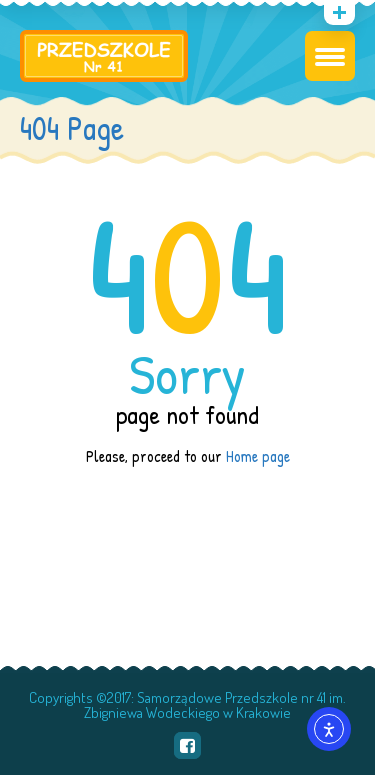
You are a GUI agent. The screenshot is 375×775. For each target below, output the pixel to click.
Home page (258, 456)
